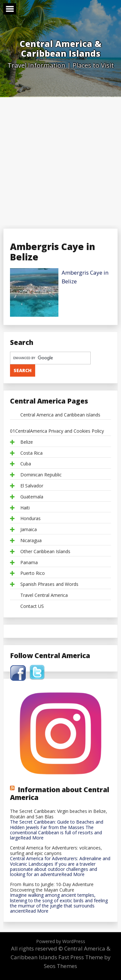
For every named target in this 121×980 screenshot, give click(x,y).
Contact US (32, 606)
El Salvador (32, 486)
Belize (27, 442)
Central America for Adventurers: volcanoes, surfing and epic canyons (56, 851)
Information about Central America (60, 793)
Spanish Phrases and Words (49, 584)
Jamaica (29, 530)
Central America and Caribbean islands (60, 415)
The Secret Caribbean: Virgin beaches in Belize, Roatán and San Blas (59, 814)
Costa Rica (31, 453)
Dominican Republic (41, 475)
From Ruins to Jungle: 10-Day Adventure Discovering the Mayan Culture (52, 887)
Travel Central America (44, 595)
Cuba (26, 464)
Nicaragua (31, 541)
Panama (29, 563)
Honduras (30, 519)
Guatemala (32, 497)
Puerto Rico (33, 573)
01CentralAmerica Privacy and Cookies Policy (57, 431)
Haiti (25, 508)
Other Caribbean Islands (45, 552)
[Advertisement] (60, 161)
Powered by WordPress (61, 941)
